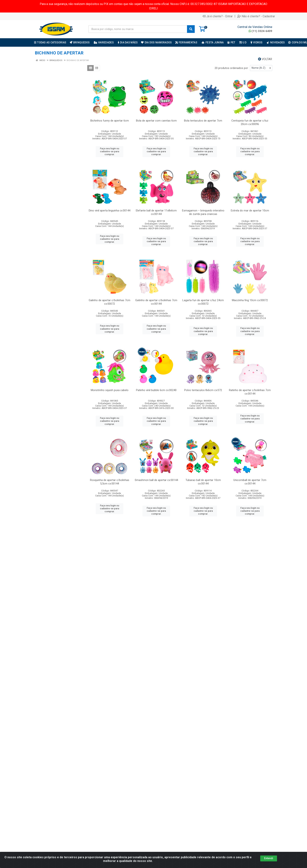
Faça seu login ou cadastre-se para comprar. (110, 152)
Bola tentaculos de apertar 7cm (203, 121)
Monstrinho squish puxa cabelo (110, 390)
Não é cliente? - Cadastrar (256, 16)
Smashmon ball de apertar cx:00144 (156, 480)
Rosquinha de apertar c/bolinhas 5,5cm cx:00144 (110, 482)
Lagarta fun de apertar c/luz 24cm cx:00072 (203, 302)
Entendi (269, 858)
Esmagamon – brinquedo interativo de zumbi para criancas (203, 212)
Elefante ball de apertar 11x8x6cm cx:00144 (156, 212)
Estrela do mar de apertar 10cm (250, 211)
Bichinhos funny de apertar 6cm (110, 121)
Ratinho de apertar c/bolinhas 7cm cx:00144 (250, 392)
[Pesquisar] (191, 29)
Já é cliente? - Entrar (218, 16)
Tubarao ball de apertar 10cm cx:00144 (203, 482)
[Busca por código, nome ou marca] (138, 29)
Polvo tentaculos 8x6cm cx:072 (203, 390)
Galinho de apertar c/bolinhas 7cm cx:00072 (110, 302)
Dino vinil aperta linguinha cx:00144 (110, 211)
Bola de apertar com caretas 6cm (156, 121)
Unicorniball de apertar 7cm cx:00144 (250, 482)
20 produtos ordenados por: (232, 68)
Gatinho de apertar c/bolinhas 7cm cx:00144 (156, 302)
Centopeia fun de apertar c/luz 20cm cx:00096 (250, 122)
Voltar (265, 59)
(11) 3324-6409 (260, 31)
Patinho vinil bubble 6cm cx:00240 (156, 390)
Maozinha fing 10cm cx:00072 (250, 300)
